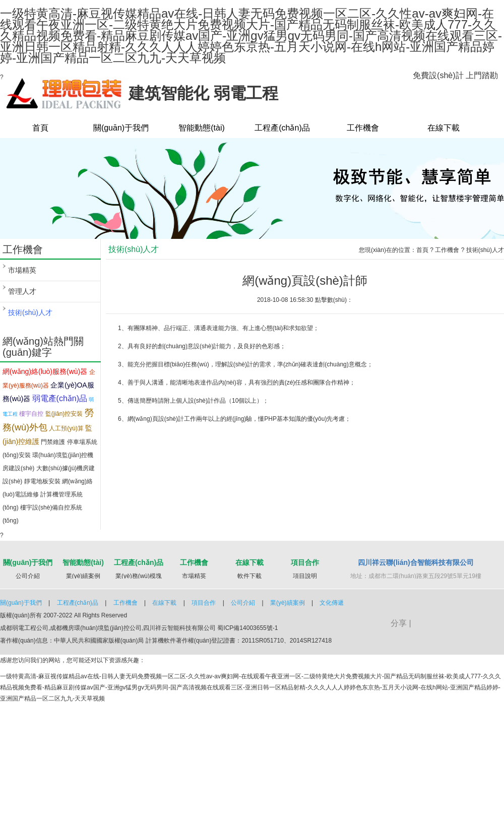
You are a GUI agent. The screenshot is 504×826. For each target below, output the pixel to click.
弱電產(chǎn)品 (60, 398)
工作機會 (363, 128)
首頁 (40, 128)
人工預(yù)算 (66, 428)
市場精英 (22, 270)
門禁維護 (53, 442)
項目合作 (305, 562)
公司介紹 (28, 576)
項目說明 (305, 576)
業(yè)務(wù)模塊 (139, 576)
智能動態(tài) (202, 128)
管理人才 (22, 291)
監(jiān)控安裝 (64, 414)
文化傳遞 (332, 603)
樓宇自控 (31, 414)
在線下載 (444, 128)
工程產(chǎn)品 (282, 128)
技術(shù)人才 (30, 312)
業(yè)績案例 (83, 576)
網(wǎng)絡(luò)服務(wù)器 (45, 371)
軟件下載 (249, 576)
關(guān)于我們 (121, 128)
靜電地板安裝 (42, 481)
